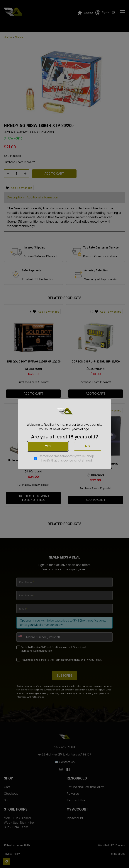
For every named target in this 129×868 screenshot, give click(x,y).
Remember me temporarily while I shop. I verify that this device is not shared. (67, 458)
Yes (48, 446)
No (88, 446)
